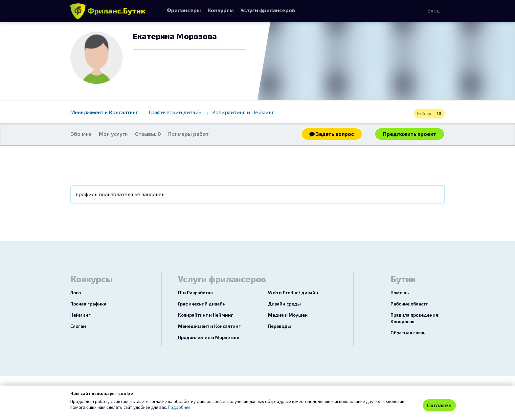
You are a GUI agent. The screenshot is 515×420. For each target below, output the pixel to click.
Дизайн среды (284, 304)
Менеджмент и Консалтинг (105, 112)
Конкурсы (221, 10)
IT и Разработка (195, 293)
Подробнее (179, 407)
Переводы (280, 326)
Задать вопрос (332, 134)
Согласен (439, 405)
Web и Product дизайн (293, 293)
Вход (434, 10)
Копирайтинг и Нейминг (243, 112)
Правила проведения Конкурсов (414, 318)
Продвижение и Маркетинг (209, 337)
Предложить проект (410, 134)
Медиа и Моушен (288, 315)
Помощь (400, 293)
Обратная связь (408, 333)
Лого (76, 293)
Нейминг (80, 315)
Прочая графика (88, 304)
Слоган (78, 326)
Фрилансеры (184, 10)
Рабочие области (410, 304)
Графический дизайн (176, 112)
